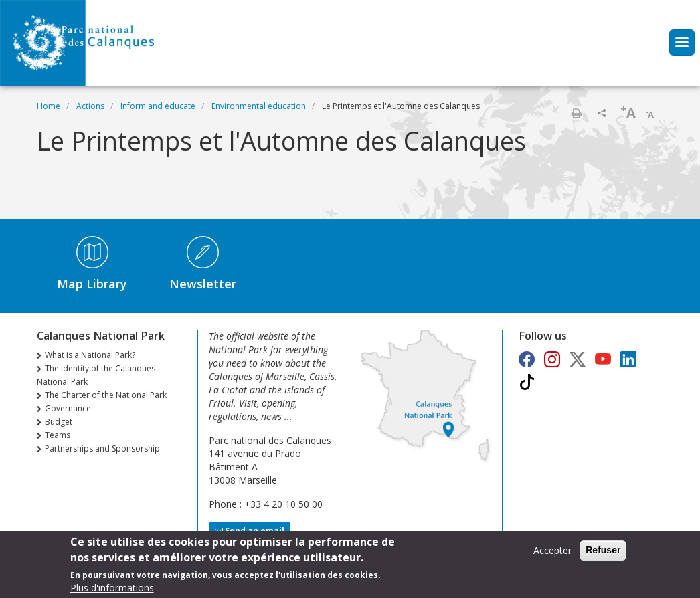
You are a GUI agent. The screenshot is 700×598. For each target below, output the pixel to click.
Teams (58, 435)
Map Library (92, 284)
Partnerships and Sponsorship (102, 448)
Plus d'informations (112, 588)
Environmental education (259, 106)
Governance (68, 408)
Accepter (552, 550)
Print (576, 113)
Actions (90, 106)
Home (49, 106)
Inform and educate (158, 106)
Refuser (603, 550)
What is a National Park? (90, 355)
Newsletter (203, 284)
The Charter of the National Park (106, 395)
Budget (59, 422)
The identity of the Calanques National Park (96, 375)
